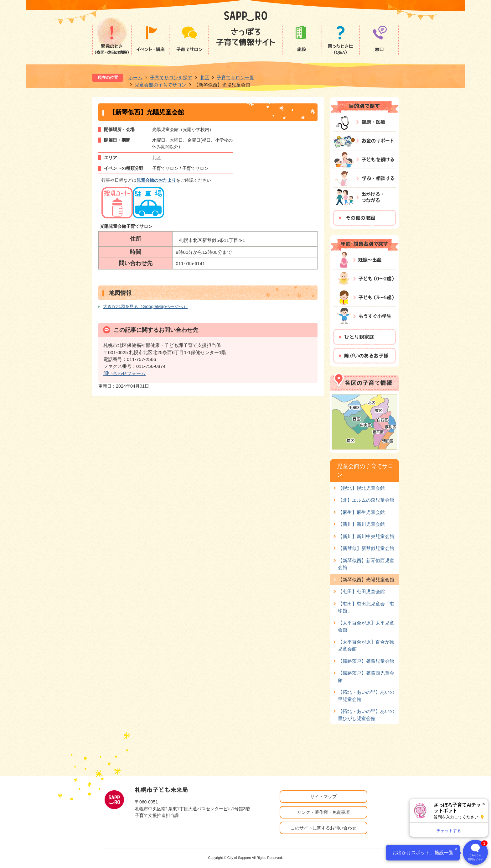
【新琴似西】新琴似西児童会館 (366, 564)
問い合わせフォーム (124, 373)
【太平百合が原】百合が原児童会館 (366, 645)
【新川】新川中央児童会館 (366, 536)
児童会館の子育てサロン (160, 85)
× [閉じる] (484, 804)
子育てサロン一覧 (235, 78)
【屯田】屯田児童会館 (361, 591)
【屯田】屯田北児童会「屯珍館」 (366, 607)
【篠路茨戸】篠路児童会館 (366, 661)
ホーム (135, 78)
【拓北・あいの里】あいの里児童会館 (366, 695)
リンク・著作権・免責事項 (323, 812)
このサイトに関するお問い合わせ (323, 828)
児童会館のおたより (156, 180)
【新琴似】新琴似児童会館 (366, 548)
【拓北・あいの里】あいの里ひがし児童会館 (366, 715)
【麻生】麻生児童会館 (361, 512)
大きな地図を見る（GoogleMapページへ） (145, 306)
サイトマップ (323, 797)
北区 (204, 78)
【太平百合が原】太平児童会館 (366, 626)
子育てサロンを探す (171, 78)
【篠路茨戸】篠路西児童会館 (366, 676)
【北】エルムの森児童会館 (366, 500)
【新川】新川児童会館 (361, 524)
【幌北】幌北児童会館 (361, 488)
